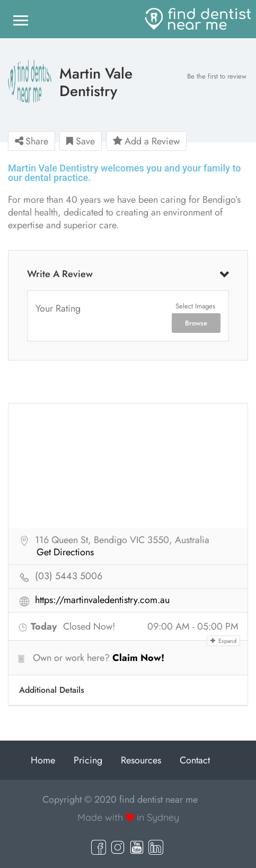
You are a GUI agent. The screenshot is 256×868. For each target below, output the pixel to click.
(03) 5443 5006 (69, 577)
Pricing (88, 760)
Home (43, 760)
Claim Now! (138, 658)
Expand (223, 641)
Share (32, 141)
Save (81, 141)
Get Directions (65, 553)
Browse (196, 323)
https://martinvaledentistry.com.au (102, 600)
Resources (141, 760)
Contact (195, 760)
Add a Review (146, 141)
